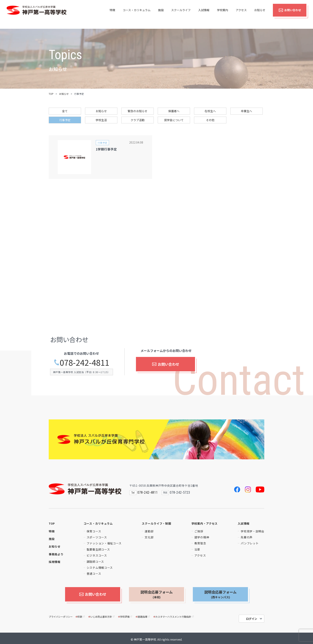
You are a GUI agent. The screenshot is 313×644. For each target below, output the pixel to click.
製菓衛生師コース (98, 549)
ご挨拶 (199, 531)
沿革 (197, 549)
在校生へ (210, 111)
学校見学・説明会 (253, 531)
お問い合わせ (290, 14)
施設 (161, 14)
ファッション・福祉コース (104, 543)
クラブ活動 (138, 120)
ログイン (252, 616)
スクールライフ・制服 (156, 523)
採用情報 (55, 562)
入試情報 (204, 14)
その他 (210, 120)
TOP (51, 94)
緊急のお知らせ (138, 111)
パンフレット (250, 543)
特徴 (112, 14)
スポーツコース (97, 537)
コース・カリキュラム (137, 14)
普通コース (94, 574)
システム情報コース (100, 568)
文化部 (149, 537)
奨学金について (174, 120)
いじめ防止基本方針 (102, 614)
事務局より (56, 554)
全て (65, 111)
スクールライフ (181, 14)
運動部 (149, 531)
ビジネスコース (97, 555)
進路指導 (143, 614)
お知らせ (260, 14)
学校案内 (223, 14)
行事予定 (65, 120)
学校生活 (101, 120)
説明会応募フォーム (157, 594)
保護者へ (174, 111)
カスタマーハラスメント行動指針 (174, 614)
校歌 (81, 614)
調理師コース (95, 562)
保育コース (94, 531)
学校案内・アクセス (205, 523)
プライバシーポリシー (61, 614)
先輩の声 (247, 537)
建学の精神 (202, 537)
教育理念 (200, 543)
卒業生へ (247, 111)
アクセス (241, 14)
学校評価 (125, 614)
